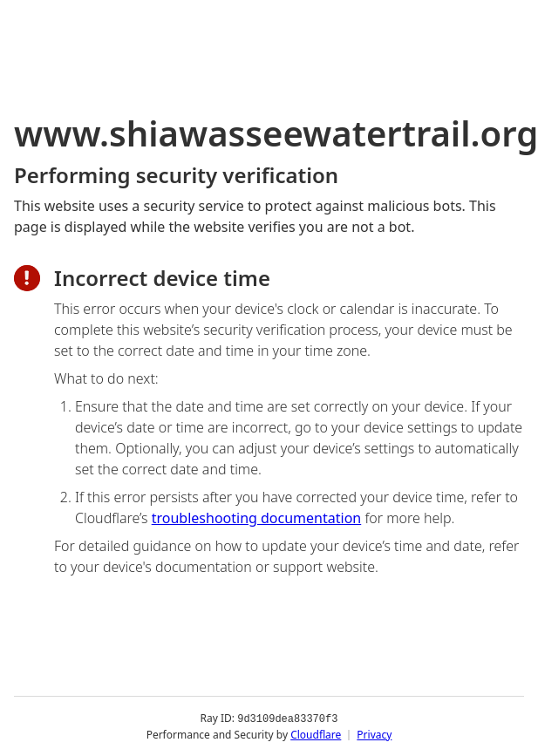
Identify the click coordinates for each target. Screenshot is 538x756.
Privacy (374, 734)
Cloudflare (316, 734)
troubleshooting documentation (257, 518)
